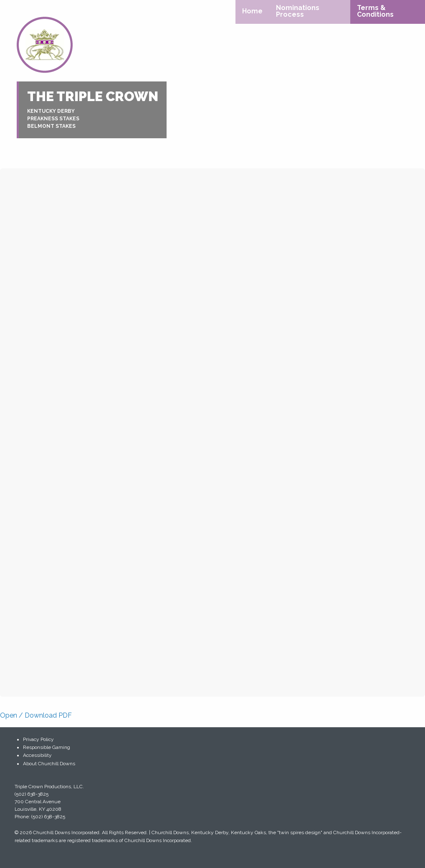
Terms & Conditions (375, 11)
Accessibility (37, 755)
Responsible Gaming (47, 747)
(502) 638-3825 (32, 794)
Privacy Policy (38, 739)
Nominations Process (298, 11)
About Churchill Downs (49, 764)
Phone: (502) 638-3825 (40, 817)
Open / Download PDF (36, 715)
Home (252, 11)
